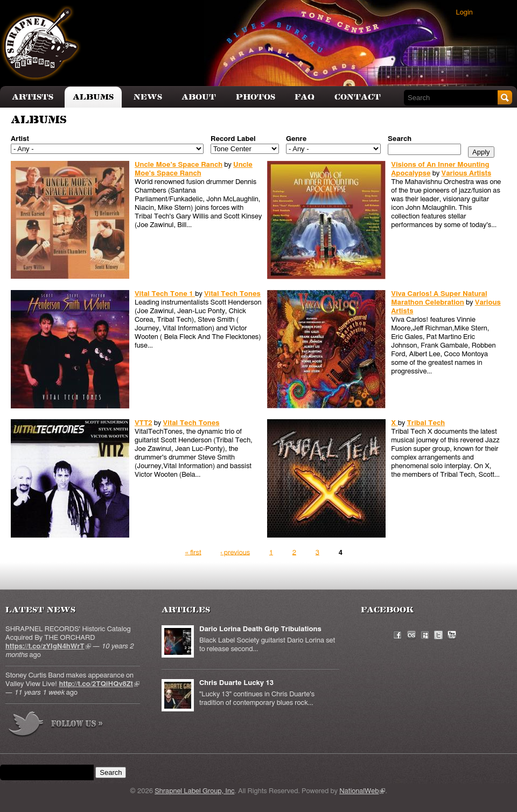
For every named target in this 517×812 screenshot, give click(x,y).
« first (193, 552)
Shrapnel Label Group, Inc (194, 791)
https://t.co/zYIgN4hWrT (48, 647)
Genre (296, 139)
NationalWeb (362, 791)
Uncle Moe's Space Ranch (179, 165)
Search (400, 139)
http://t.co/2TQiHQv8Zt (99, 684)
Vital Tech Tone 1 (165, 294)
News (148, 97)
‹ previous (235, 552)
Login (464, 13)
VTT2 (144, 423)
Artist (20, 139)
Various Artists (467, 174)
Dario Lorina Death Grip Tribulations (260, 629)
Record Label (233, 139)
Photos (256, 97)
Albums (93, 97)
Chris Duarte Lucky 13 (236, 683)
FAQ (305, 97)
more (56, 726)
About (199, 97)
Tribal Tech (426, 423)
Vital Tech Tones (232, 294)
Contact (358, 97)
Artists (33, 97)
